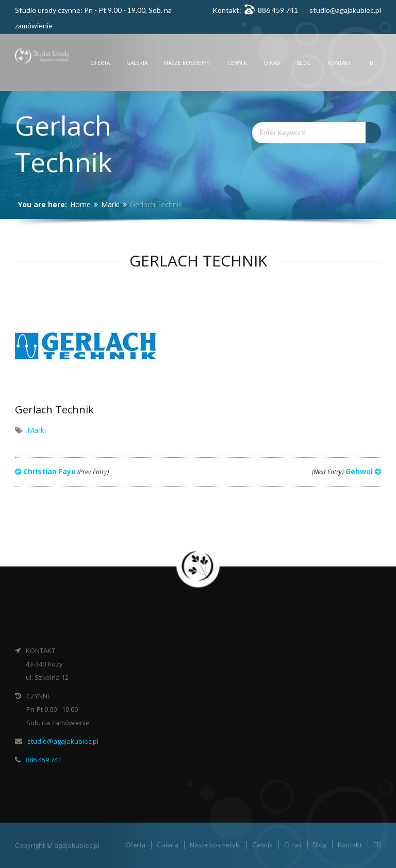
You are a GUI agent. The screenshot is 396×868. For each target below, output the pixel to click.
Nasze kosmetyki (187, 63)
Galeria (137, 63)
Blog (304, 63)
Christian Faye (62, 471)
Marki (110, 204)
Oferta (100, 63)
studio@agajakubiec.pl (345, 10)
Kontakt (339, 63)
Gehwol (346, 471)
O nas (272, 63)
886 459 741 (44, 760)
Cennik (237, 63)
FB (370, 63)
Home (80, 204)
